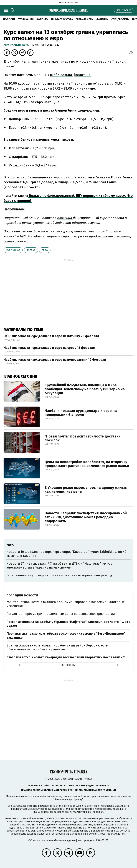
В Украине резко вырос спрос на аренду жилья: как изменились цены (86, 490)
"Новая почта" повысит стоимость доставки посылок (83, 438)
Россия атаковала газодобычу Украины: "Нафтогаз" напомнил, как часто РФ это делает (68, 624)
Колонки (42, 19)
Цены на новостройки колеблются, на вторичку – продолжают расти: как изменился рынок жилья (87, 464)
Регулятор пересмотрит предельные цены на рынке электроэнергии (61, 614)
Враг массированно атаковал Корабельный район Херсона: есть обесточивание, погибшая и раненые (57, 647)
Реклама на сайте (39, 785)
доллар (31, 250)
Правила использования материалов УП (47, 790)
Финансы (102, 19)
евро (45, 250)
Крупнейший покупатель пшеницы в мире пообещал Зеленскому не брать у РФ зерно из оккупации (85, 389)
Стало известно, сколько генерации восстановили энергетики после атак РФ (66, 657)
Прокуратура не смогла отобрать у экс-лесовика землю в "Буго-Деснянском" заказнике (66, 636)
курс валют (13, 250)
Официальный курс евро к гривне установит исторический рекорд (59, 575)
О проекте (59, 785)
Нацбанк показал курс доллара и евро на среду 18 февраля (49, 348)
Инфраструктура (62, 19)
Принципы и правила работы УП (96, 790)
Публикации (26, 19)
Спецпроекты (120, 19)
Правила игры (85, 19)
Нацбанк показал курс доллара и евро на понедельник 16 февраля (55, 360)
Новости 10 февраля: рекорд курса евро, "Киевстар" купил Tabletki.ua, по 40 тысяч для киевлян (66, 554)
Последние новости (22, 595)
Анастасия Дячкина (16, 45)
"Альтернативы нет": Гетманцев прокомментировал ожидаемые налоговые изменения (66, 604)
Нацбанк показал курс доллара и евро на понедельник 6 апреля (81, 413)
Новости (9, 19)
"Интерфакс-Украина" (112, 806)
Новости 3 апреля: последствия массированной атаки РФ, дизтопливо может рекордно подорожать (86, 517)
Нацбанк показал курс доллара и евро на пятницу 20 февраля (51, 336)
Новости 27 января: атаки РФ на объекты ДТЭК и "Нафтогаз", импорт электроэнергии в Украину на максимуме (60, 565)
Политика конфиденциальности (89, 785)
